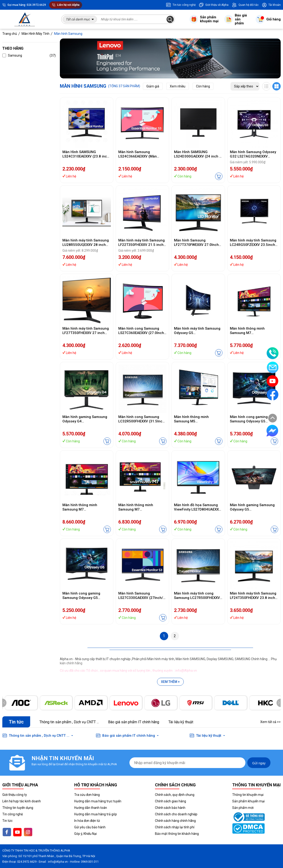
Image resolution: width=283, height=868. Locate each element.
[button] (279, 703)
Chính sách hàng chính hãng (175, 821)
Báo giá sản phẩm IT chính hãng (134, 722)
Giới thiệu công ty (15, 795)
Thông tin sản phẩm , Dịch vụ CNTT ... (69, 722)
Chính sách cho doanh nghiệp (176, 814)
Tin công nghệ (13, 814)
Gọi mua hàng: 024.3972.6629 (27, 5)
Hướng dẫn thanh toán (91, 808)
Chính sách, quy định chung (175, 795)
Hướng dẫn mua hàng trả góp (96, 814)
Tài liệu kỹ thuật (181, 722)
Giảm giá (153, 86)
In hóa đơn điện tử (87, 821)
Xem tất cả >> (270, 722)
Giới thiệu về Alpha (214, 5)
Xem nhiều (178, 86)
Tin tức (7, 821)
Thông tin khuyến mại (248, 795)
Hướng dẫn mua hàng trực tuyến (98, 801)
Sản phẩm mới (243, 808)
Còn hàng (203, 86)
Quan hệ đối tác (245, 5)
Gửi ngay (259, 763)
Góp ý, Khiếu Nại (85, 834)
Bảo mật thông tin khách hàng (177, 834)
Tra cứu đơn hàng (87, 795)
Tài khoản (271, 5)
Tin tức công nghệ (181, 5)
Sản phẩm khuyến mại (248, 801)
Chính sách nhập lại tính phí (175, 827)
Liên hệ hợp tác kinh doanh (22, 801)
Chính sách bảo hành (170, 808)
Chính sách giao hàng (170, 801)
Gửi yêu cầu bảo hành (90, 827)
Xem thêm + (170, 682)
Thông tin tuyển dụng (18, 808)
